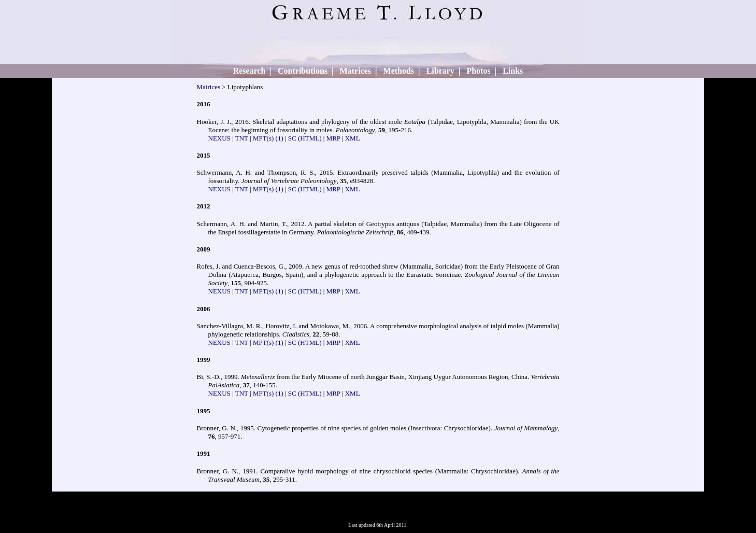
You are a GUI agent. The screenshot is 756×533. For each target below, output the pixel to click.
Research (249, 71)
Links (513, 71)
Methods (399, 71)
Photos (478, 71)
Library (440, 71)
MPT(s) (263, 138)
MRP (333, 138)
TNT (242, 138)
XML (353, 138)
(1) (280, 138)
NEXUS (219, 138)
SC (292, 138)
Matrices (355, 71)
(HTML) (310, 138)
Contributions (303, 71)
